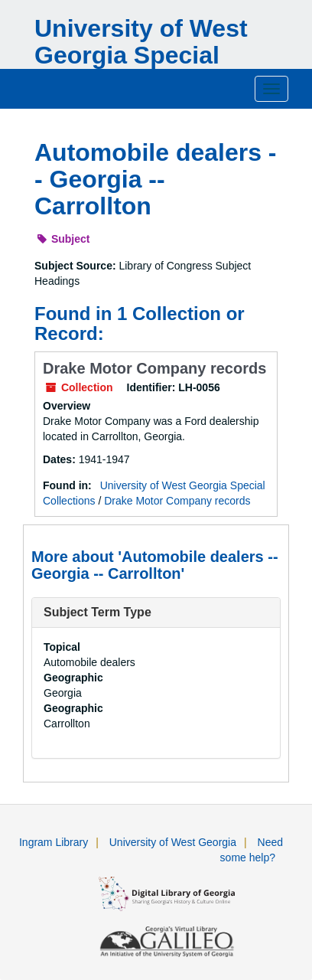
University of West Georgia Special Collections (141, 55)
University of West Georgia (173, 842)
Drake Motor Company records (154, 368)
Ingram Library (54, 842)
